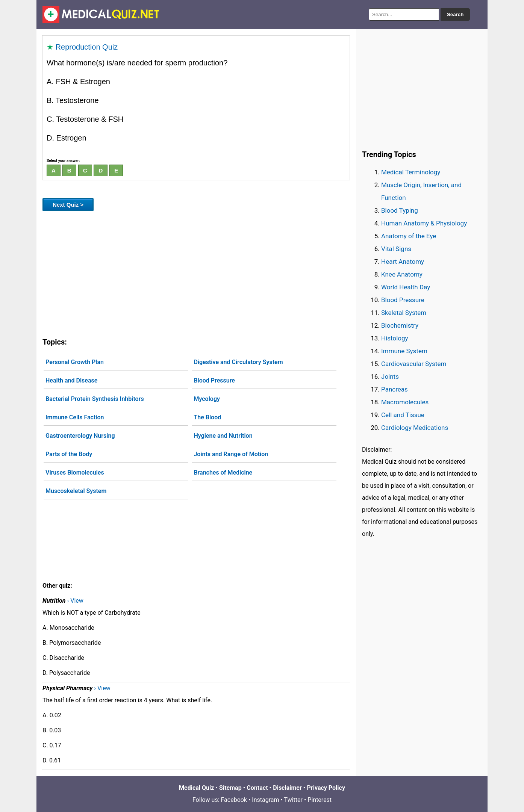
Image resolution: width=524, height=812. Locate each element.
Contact (257, 788)
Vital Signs (396, 249)
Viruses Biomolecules (75, 473)
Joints (390, 377)
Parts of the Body (69, 454)
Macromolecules (405, 402)
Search (455, 14)
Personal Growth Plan (75, 362)
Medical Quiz (196, 788)
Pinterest (320, 800)
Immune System (404, 351)
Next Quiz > (68, 205)
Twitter (293, 800)
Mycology (207, 399)
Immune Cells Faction (75, 417)
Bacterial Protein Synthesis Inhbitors (95, 399)
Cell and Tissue (403, 415)
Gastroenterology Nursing (80, 436)
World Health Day (406, 287)
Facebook (234, 800)
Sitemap (230, 788)
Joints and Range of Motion (231, 454)
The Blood (207, 417)
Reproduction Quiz (87, 47)
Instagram (265, 800)
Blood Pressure (214, 380)
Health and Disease (71, 380)
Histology (395, 338)
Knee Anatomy (402, 274)
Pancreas (395, 389)
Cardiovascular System (414, 364)
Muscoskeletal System (76, 491)
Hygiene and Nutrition (223, 436)
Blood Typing (400, 210)
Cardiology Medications (415, 428)
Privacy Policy (326, 788)
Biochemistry (400, 325)
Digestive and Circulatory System (238, 362)
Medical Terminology (411, 172)
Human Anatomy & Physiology (424, 223)
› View (75, 601)
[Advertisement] (196, 273)
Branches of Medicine (223, 473)
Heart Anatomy (403, 262)
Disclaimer (287, 788)
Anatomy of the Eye (409, 236)
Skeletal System (404, 313)
